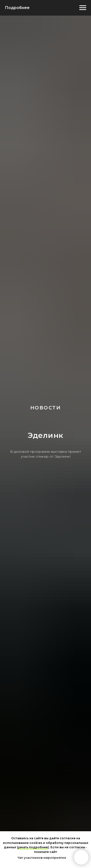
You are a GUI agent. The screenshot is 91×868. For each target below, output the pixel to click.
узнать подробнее (33, 847)
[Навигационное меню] (83, 8)
